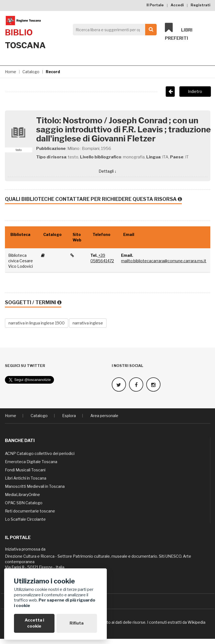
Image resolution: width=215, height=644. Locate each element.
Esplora (69, 415)
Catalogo (31, 72)
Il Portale (155, 5)
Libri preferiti (179, 32)
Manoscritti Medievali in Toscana (35, 486)
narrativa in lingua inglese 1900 (37, 323)
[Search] (113, 30)
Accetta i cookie (34, 623)
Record (53, 72)
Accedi (177, 5)
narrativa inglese (88, 323)
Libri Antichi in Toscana (26, 478)
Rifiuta (77, 623)
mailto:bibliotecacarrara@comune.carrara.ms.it (164, 261)
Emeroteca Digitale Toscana (31, 461)
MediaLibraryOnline (22, 494)
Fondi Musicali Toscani (25, 470)
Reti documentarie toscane (30, 511)
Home (11, 72)
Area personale (104, 415)
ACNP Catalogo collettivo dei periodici (40, 453)
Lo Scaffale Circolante (25, 519)
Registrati (200, 5)
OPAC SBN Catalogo (24, 502)
